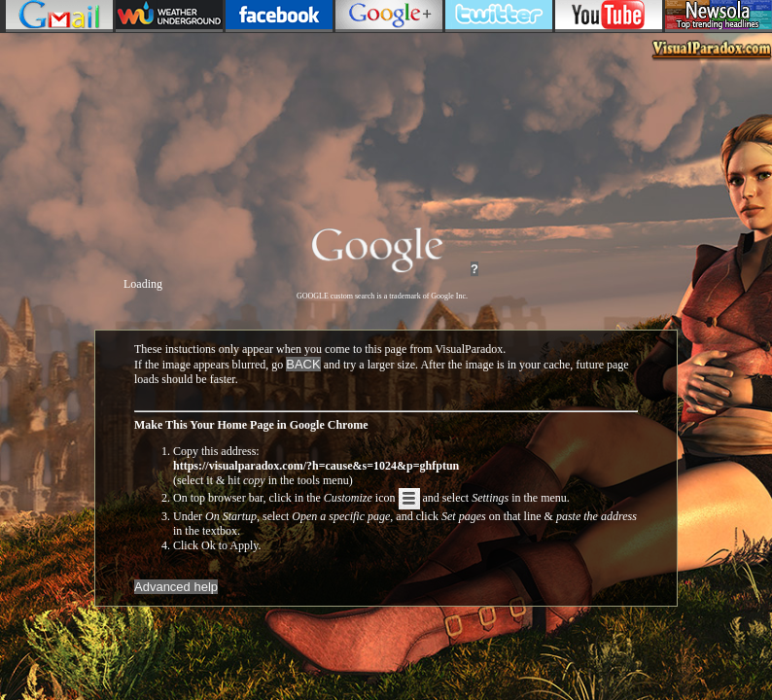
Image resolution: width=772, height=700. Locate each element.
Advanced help (176, 587)
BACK (303, 364)
